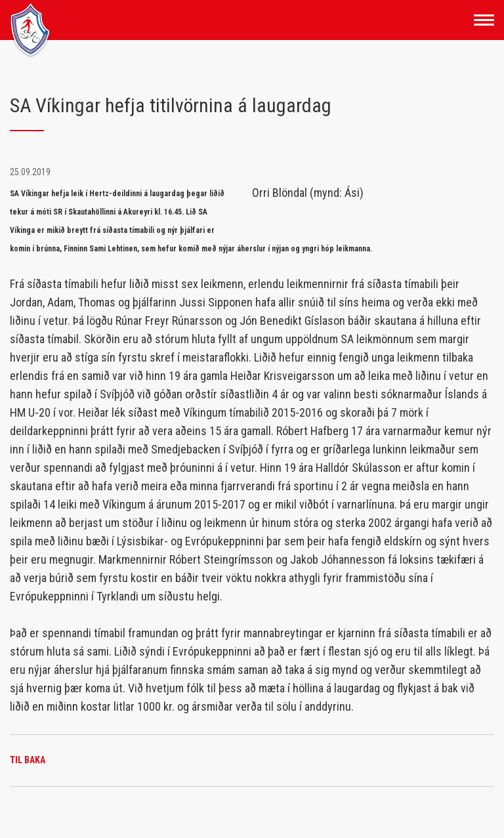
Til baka (28, 760)
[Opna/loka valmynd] (484, 20)
